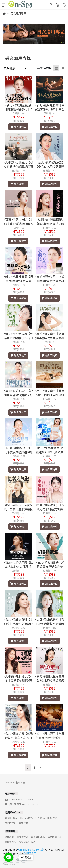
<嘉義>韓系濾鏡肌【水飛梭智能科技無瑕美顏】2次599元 (50, 509)
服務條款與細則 (27, 842)
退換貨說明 (22, 837)
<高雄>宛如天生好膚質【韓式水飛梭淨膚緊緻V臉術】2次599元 (50, 681)
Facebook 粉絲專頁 (15, 782)
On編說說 (52, 818)
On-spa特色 (26, 818)
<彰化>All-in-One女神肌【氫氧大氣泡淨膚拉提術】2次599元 (18, 509)
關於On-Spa (11, 818)
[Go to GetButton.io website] (9, 864)
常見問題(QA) (55, 837)
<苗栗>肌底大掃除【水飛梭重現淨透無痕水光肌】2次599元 (18, 224)
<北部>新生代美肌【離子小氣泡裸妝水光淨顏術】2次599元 (50, 624)
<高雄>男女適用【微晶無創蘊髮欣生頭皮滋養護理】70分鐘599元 (50, 338)
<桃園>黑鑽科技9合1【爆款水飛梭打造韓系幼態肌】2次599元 (18, 452)
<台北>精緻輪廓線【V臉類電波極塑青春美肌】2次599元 (50, 566)
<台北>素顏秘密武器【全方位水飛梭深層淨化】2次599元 (50, 167)
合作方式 (40, 818)
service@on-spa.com (21, 799)
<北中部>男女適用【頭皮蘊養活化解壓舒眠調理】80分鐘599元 (18, 167)
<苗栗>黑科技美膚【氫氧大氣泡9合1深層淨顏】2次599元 (18, 566)
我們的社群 (10, 823)
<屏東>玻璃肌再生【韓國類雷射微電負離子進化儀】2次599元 (18, 395)
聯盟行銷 (24, 823)
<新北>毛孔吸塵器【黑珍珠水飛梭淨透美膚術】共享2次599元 (18, 281)
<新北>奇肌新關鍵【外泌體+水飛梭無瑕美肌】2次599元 (18, 338)
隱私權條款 (10, 842)
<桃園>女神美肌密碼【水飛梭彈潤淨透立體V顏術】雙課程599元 (50, 224)
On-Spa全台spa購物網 (31, 849)
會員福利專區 (38, 837)
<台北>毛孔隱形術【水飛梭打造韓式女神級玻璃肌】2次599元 (18, 624)
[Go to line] (9, 857)
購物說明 (9, 837)
